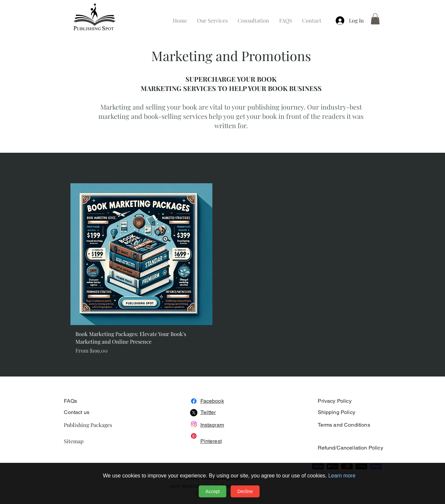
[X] (194, 413)
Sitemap (74, 441)
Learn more (342, 476)
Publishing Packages (88, 425)
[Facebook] (194, 401)
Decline (245, 491)
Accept (213, 491)
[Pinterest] (194, 436)
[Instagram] (194, 424)
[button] (375, 19)
